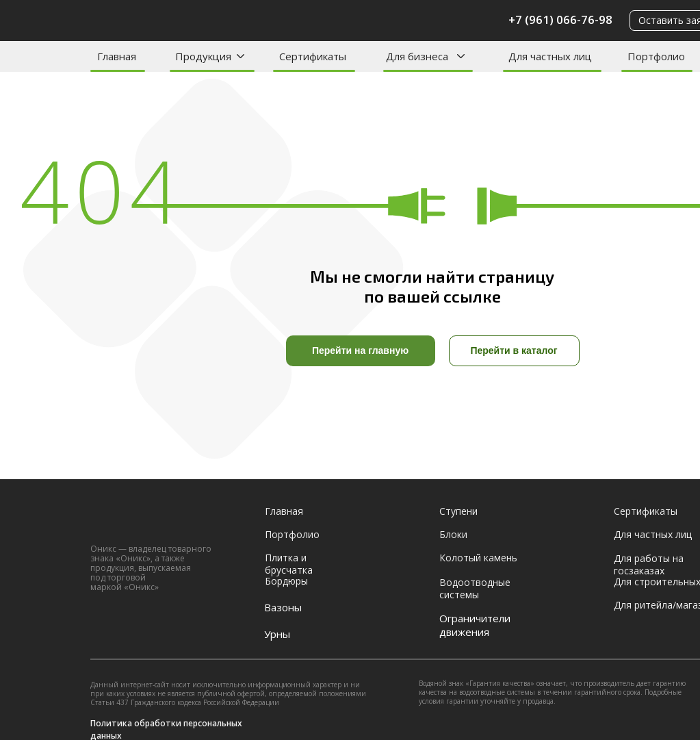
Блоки (453, 534)
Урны (277, 634)
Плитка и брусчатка (289, 564)
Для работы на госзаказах (649, 564)
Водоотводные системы (475, 588)
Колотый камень (478, 558)
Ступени (458, 511)
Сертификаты (313, 56)
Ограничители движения (475, 625)
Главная (117, 56)
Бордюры (286, 581)
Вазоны (283, 607)
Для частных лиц (550, 56)
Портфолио (656, 56)
